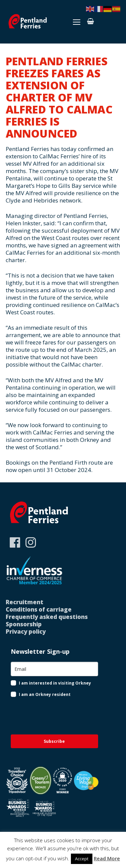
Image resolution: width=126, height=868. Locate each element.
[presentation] (51, 716)
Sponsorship (24, 624)
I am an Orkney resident (45, 694)
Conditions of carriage (39, 609)
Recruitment (25, 602)
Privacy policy (26, 632)
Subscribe (54, 741)
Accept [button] (82, 859)
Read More (107, 858)
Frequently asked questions (47, 617)
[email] (54, 669)
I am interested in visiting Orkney (55, 683)
